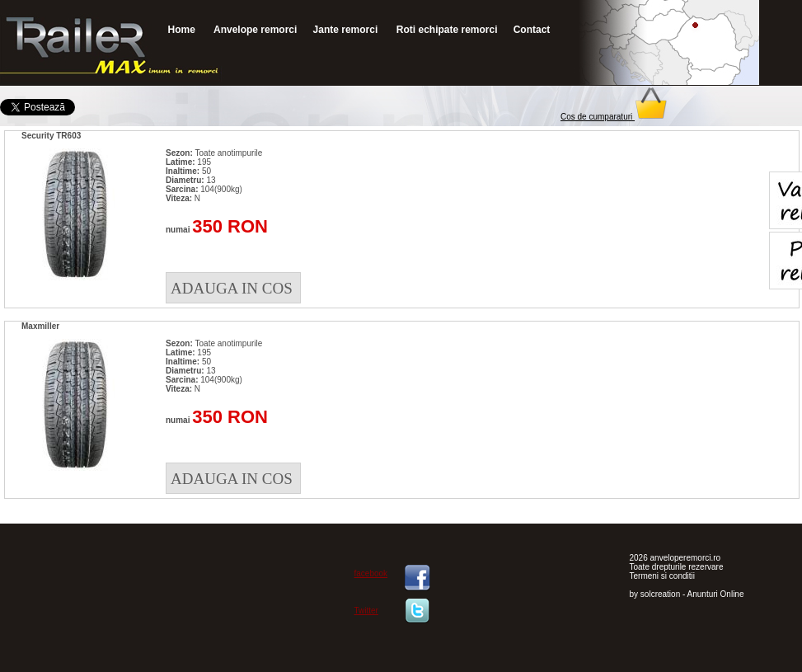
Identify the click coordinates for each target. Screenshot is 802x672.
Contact (532, 30)
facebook (371, 573)
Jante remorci (346, 30)
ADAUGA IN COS (232, 288)
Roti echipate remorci (445, 30)
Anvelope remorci (254, 30)
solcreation (660, 594)
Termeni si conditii (662, 576)
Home (182, 30)
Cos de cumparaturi (614, 117)
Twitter (366, 611)
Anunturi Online (716, 594)
